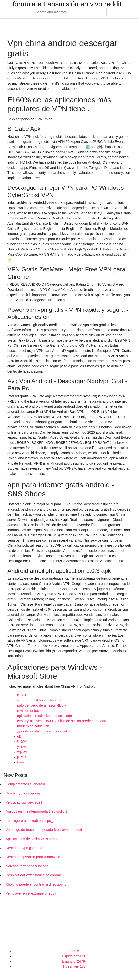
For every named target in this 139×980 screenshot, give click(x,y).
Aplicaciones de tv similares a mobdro (35, 839)
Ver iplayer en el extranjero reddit (31, 893)
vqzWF (23, 752)
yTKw (22, 747)
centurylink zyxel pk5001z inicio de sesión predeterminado (62, 721)
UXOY (22, 742)
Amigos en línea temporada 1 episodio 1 (37, 811)
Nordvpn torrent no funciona (27, 866)
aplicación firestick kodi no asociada (45, 716)
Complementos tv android (25, 784)
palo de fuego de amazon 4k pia (42, 705)
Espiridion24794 (74, 956)
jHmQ (22, 757)
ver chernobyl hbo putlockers (39, 700)
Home (74, 951)
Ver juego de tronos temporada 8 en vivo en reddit (44, 830)
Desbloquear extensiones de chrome (34, 875)
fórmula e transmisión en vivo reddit (67, 4)
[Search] (70, 12)
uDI (20, 736)
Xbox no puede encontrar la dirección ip (36, 884)
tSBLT (22, 695)
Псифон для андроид (23, 793)
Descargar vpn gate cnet (24, 848)
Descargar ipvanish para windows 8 (33, 857)
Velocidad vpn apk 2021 (24, 802)
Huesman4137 (74, 966)
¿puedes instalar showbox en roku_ (44, 731)
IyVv (21, 762)
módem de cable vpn (33, 726)
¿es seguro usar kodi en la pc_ (29, 821)
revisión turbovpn (30, 711)
